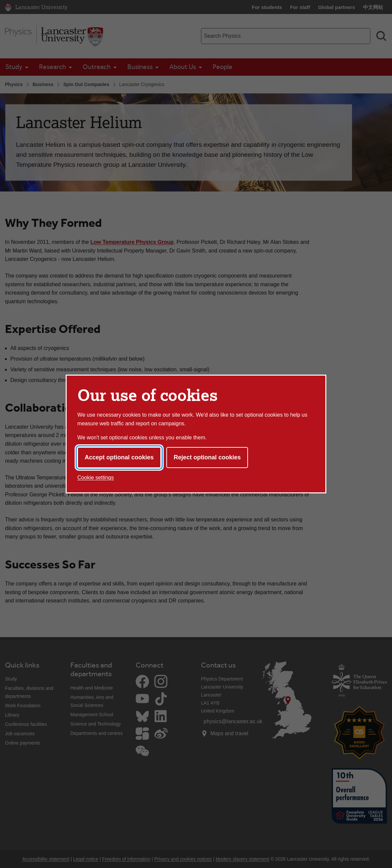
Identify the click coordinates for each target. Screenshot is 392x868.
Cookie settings (95, 478)
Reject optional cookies (207, 457)
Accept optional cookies (119, 457)
